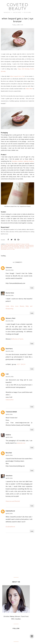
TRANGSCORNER (11, 412)
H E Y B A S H (21, 364)
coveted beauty (18, 7)
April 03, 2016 (9, 478)
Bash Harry (9, 349)
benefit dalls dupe (23, 244)
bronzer (4, 245)
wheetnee (9, 476)
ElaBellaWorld (10, 511)
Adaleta (8, 435)
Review (22, 247)
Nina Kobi (9, 453)
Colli (7, 374)
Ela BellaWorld (10, 527)
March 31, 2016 (10, 351)
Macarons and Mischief (13, 501)
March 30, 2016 (10, 270)
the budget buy (19, 248)
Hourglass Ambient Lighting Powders (23, 161)
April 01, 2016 (9, 414)
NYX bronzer (29, 245)
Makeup (22, 245)
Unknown (9, 267)
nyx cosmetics (6, 247)
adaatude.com (21, 443)
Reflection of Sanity (17, 339)
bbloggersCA (11, 244)
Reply (32, 288)
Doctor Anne (10, 293)
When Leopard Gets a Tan (17, 76)
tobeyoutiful (10, 400)
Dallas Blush (29, 89)
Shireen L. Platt (11, 318)
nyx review (15, 247)
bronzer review (13, 245)
